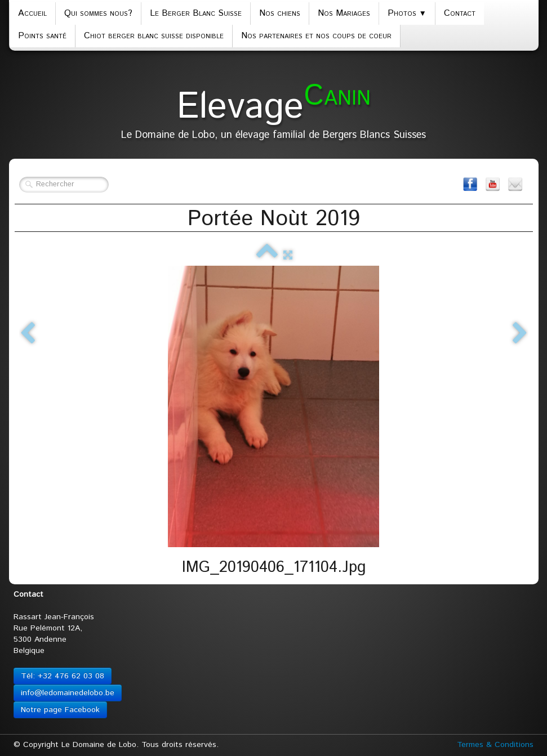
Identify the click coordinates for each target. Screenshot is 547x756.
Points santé (42, 36)
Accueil (32, 13)
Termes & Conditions (495, 745)
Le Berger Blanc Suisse (196, 13)
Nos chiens (280, 13)
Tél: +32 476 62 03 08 (63, 676)
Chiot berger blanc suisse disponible (154, 36)
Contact (460, 13)
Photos (407, 13)
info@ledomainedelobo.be (68, 693)
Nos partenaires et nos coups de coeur (316, 36)
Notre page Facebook (60, 710)
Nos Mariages (344, 13)
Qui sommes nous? (98, 13)
